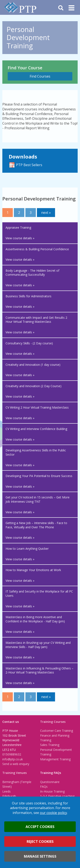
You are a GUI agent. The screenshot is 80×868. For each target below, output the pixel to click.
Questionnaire (50, 782)
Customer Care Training (57, 731)
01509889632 (12, 754)
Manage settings (40, 856)
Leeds (7, 791)
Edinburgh (9, 796)
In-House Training (52, 791)
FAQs (44, 787)
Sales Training (50, 745)
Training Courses (53, 722)
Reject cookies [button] (40, 842)
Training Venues (15, 773)
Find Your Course (25, 68)
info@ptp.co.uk (13, 759)
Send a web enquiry (16, 764)
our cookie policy (53, 813)
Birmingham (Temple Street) (17, 784)
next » (46, 213)
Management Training (55, 759)
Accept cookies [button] (40, 827)
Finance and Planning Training (55, 738)
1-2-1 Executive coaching (57, 796)
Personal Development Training (56, 752)
